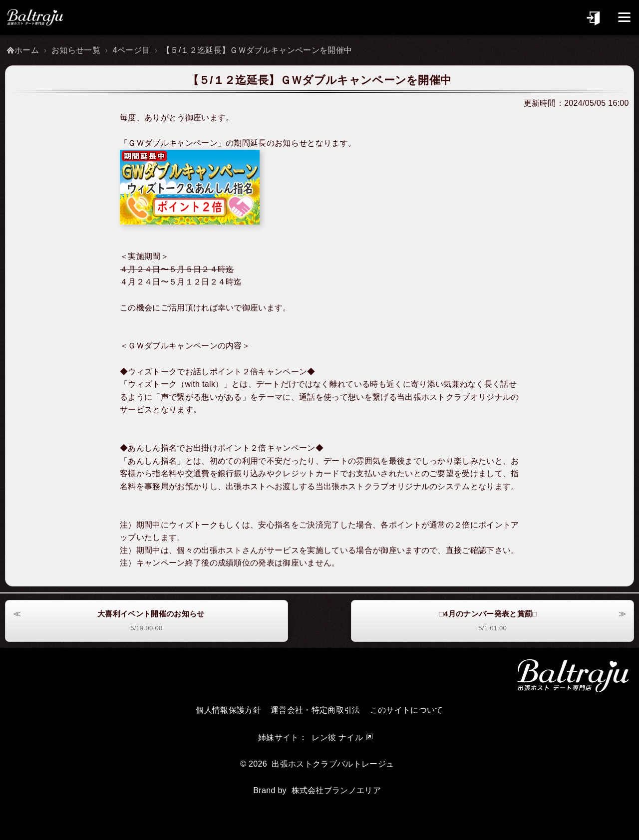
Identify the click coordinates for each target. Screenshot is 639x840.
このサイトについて (407, 710)
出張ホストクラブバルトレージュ (333, 764)
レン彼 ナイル (337, 737)
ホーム (27, 50)
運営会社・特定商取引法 (316, 710)
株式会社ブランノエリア (336, 790)
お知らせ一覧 (76, 50)
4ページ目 (132, 50)
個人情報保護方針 (228, 710)
